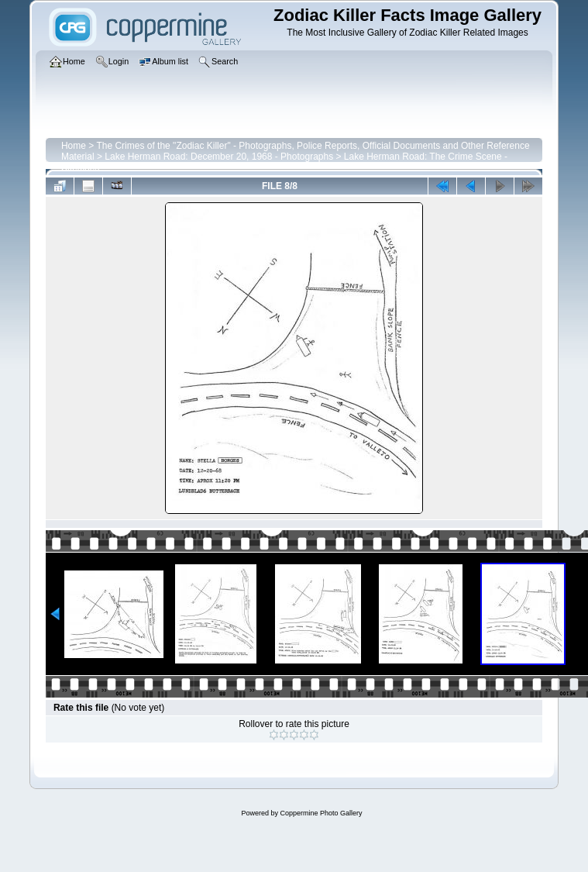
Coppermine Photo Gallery (321, 813)
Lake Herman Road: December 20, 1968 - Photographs (219, 157)
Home (74, 146)
